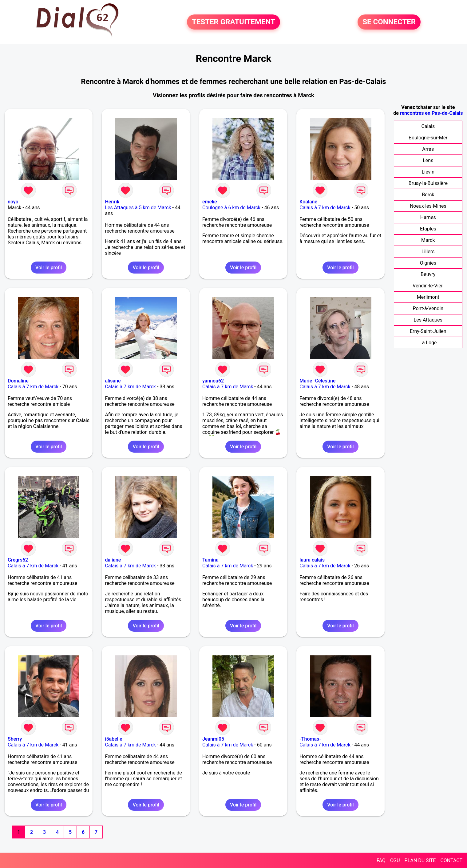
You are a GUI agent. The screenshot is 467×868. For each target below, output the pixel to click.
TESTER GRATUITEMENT (233, 22)
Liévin (428, 172)
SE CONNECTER (389, 22)
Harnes (428, 217)
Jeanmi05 (213, 739)
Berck (428, 195)
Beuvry (428, 274)
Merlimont (428, 297)
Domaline (18, 381)
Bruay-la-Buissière (428, 183)
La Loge (428, 343)
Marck (428, 240)
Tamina (210, 560)
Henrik (112, 202)
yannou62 (213, 381)
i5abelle (113, 739)
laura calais (312, 560)
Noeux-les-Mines (428, 206)
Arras (428, 149)
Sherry (15, 739)
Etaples (428, 229)
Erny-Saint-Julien (428, 331)
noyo (13, 202)
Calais (428, 126)
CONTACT (451, 860)
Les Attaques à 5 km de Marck (138, 208)
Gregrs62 (18, 560)
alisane (113, 381)
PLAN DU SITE (420, 860)
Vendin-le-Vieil (428, 286)
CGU (395, 860)
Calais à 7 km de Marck (325, 208)
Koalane (308, 202)
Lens (428, 160)
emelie (210, 202)
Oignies (428, 263)
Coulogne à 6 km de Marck (231, 208)
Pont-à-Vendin (428, 308)
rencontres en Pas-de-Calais (431, 113)
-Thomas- (310, 739)
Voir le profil (49, 268)
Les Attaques (428, 320)
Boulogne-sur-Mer (428, 138)
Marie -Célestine (317, 381)
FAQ (381, 860)
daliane (113, 560)
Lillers (428, 252)
